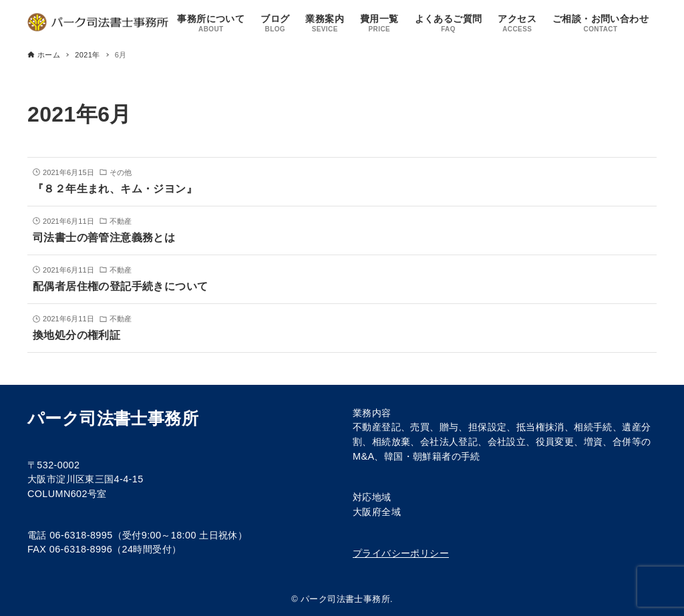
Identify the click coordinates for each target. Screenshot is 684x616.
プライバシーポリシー (401, 553)
